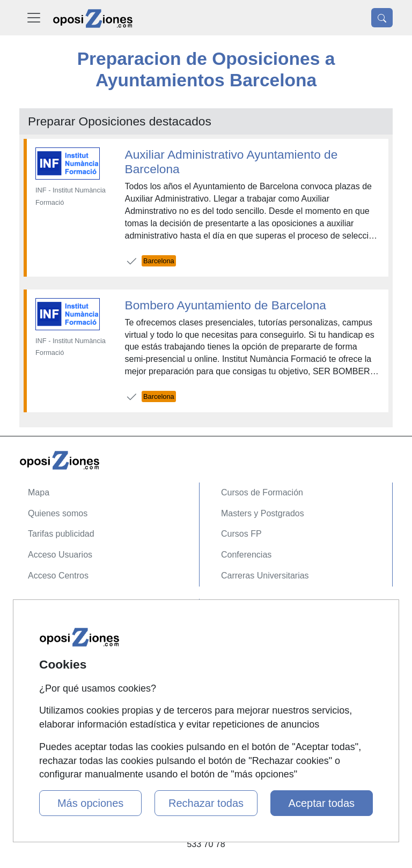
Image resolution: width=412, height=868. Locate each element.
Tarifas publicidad (61, 534)
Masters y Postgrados (263, 513)
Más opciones (90, 803)
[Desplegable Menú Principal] (34, 18)
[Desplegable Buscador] (382, 18)
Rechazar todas (206, 803)
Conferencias (246, 555)
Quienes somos (58, 513)
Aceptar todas (322, 803)
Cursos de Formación (262, 492)
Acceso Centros (58, 576)
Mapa (39, 492)
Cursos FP (241, 534)
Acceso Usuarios (60, 555)
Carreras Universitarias (265, 576)
